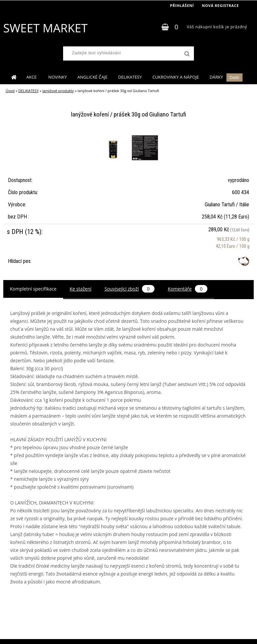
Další (235, 77)
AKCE (32, 77)
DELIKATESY (130, 77)
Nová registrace (220, 5)
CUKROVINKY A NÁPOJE (176, 77)
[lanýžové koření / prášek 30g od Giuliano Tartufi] (114, 136)
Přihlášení (182, 5)
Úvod (10, 91)
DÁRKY (216, 77)
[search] (186, 54)
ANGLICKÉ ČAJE (93, 77)
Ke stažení (81, 289)
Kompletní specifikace (33, 289)
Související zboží (129, 289)
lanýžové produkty (58, 91)
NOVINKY (58, 77)
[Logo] (45, 28)
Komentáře (187, 289)
